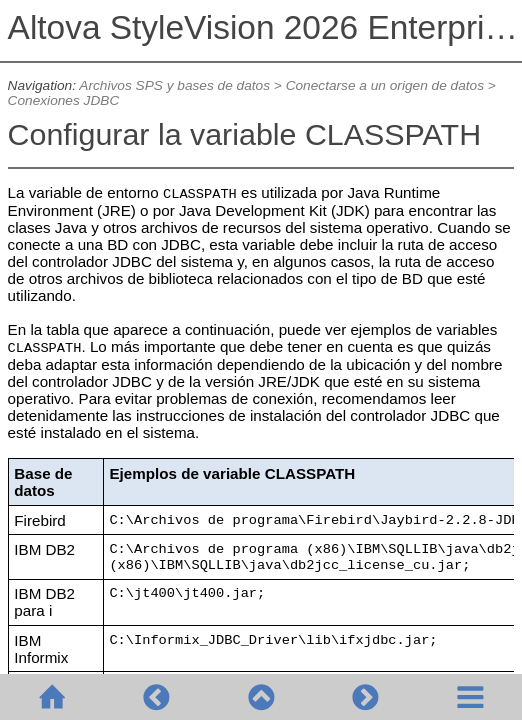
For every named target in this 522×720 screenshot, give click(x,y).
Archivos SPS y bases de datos (174, 85)
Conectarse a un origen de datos (385, 85)
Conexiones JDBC (64, 100)
